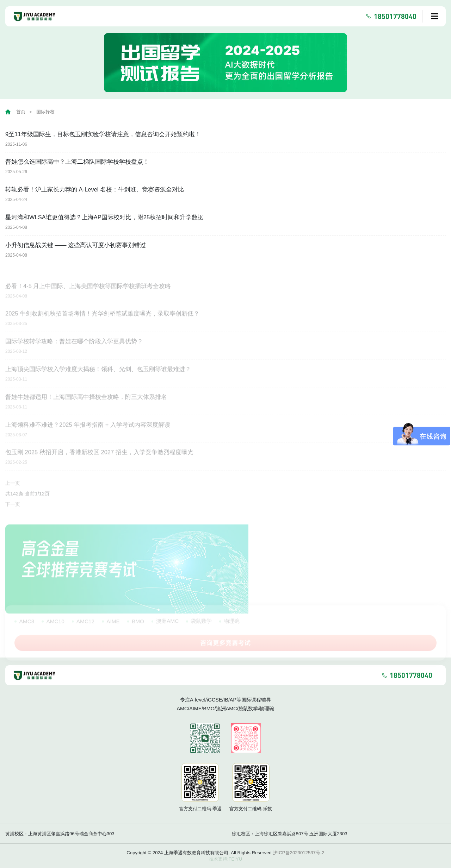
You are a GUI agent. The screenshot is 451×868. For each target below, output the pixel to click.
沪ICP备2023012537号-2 (299, 853)
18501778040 (395, 16)
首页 (21, 112)
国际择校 (45, 112)
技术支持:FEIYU (226, 859)
